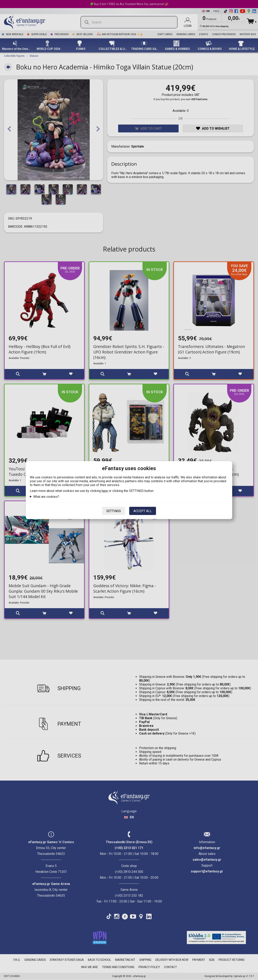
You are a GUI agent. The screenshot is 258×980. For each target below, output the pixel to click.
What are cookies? (46, 496)
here (105, 491)
